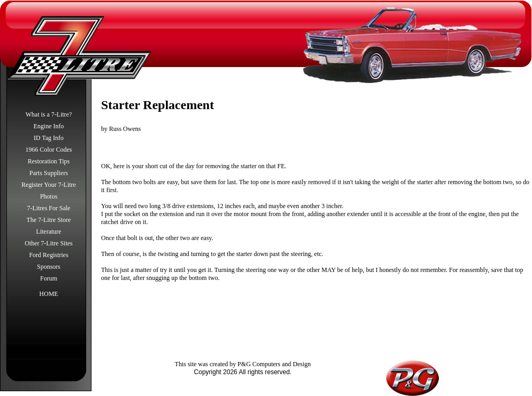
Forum (48, 278)
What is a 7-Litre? (49, 114)
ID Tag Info (48, 138)
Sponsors (48, 267)
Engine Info (49, 126)
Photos (49, 196)
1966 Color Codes (49, 150)
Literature (49, 232)
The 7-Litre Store (49, 220)
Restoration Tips (49, 161)
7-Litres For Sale (49, 208)
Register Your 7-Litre (48, 185)
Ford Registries (49, 255)
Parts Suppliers (48, 173)
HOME (49, 294)
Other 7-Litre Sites (49, 243)
